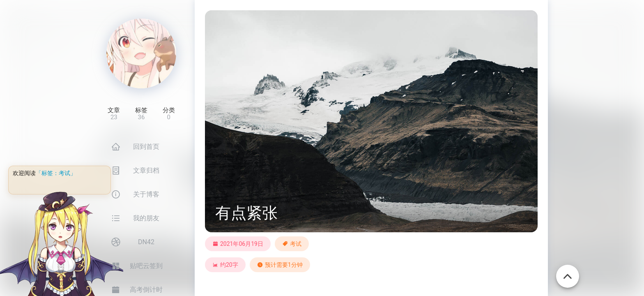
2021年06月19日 (238, 244)
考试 (296, 244)
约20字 (225, 265)
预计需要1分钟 (280, 265)
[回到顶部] (568, 272)
